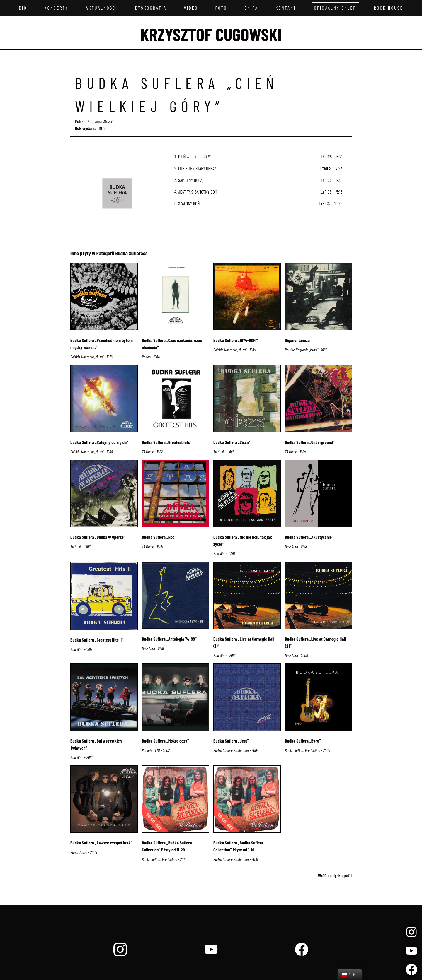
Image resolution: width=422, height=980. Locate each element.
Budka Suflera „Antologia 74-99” (169, 639)
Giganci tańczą (297, 340)
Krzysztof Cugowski (211, 34)
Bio (23, 8)
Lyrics (326, 157)
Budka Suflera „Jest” (231, 741)
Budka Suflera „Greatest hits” (167, 442)
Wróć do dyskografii (335, 875)
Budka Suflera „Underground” (310, 442)
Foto (221, 8)
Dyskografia (151, 8)
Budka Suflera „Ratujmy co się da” (99, 442)
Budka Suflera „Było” (303, 741)
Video (191, 8)
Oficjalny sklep (335, 8)
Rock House (389, 8)
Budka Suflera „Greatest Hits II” (97, 640)
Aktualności (102, 8)
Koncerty (56, 8)
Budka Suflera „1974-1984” (236, 340)
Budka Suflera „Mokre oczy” (165, 741)
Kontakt (286, 8)
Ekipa (251, 8)
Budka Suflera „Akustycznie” (309, 537)
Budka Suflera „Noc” (159, 537)
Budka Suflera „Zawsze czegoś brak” (101, 843)
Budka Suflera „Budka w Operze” (98, 537)
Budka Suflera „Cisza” (232, 442)
